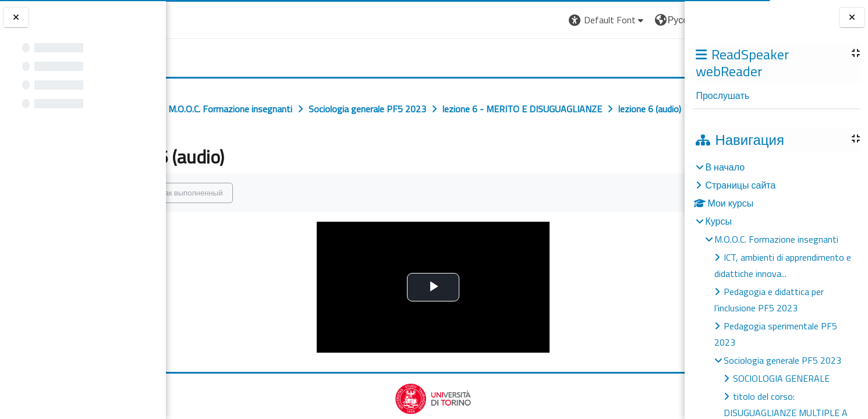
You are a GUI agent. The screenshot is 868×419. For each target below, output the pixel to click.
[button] (518, 20)
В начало (725, 167)
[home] (201, 55)
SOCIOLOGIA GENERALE (781, 378)
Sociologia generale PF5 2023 (782, 360)
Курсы (718, 221)
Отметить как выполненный (247, 218)
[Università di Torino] (202, 19)
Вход (665, 20)
